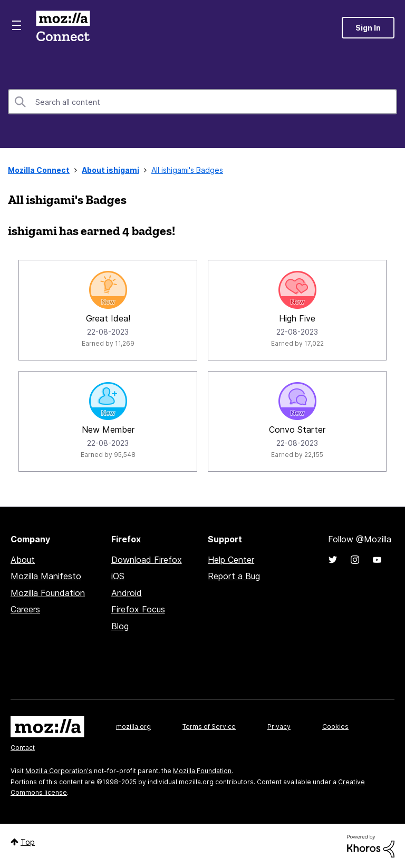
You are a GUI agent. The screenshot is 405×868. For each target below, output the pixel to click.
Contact (23, 748)
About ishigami (110, 170)
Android (127, 593)
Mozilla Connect (63, 28)
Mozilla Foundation (48, 593)
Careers (25, 609)
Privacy (279, 726)
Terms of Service (209, 726)
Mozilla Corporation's (59, 771)
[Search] (202, 102)
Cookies (335, 726)
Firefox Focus (138, 609)
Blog (120, 626)
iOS (118, 576)
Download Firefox (147, 560)
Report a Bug (234, 576)
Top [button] (28, 842)
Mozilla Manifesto (46, 576)
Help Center (231, 560)
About (23, 560)
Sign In (368, 28)
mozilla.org (133, 726)
